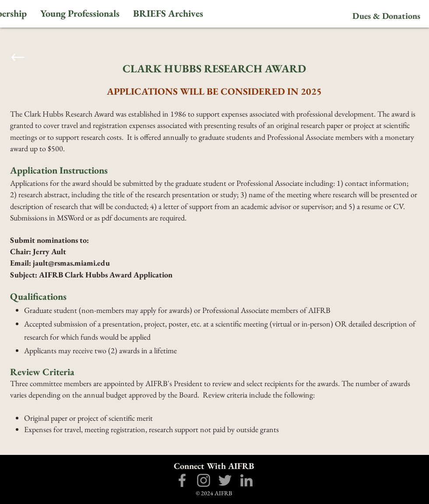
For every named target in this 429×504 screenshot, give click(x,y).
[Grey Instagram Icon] (204, 480)
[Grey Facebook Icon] (182, 480)
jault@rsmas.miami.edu (71, 263)
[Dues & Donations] (386, 16)
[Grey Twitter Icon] (225, 480)
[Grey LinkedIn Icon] (246, 480)
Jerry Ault (49, 251)
